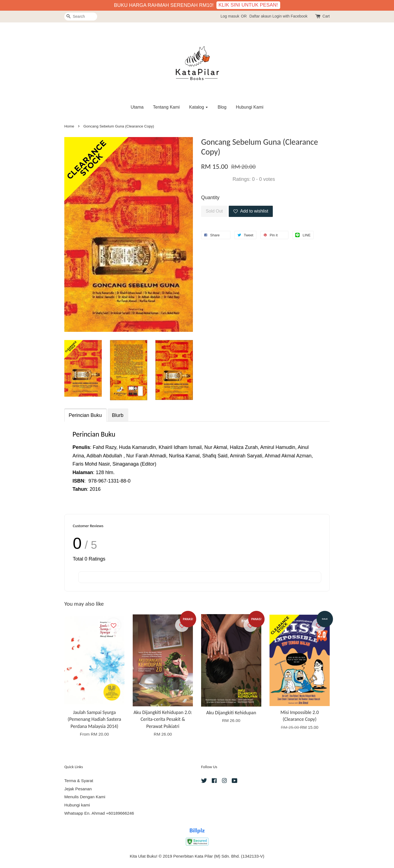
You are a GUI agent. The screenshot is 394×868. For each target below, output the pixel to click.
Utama (137, 107)
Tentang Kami (166, 107)
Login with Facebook (290, 16)
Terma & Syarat (79, 781)
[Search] (81, 17)
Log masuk (230, 16)
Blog (222, 107)
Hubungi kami (77, 805)
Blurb (118, 415)
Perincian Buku (85, 415)
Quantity (210, 198)
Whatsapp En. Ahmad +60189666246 (99, 813)
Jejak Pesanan (78, 789)
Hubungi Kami (250, 107)
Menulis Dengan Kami (85, 797)
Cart (326, 16)
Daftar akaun (260, 16)
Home (69, 126)
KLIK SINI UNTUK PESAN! (248, 5)
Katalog (199, 107)
